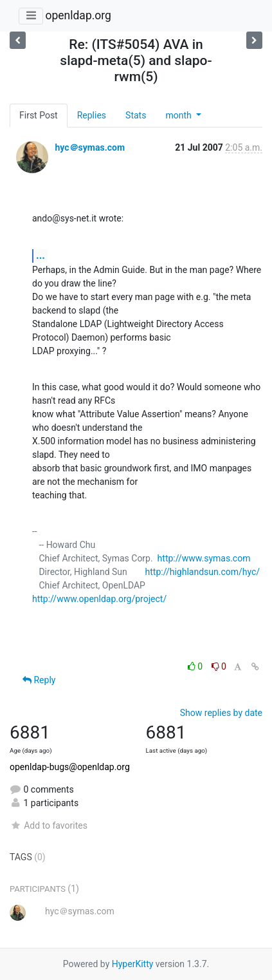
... (41, 255)
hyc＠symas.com (90, 147)
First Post (39, 115)
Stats (136, 115)
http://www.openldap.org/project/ (99, 599)
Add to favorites (49, 825)
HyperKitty (133, 964)
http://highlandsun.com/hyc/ (203, 572)
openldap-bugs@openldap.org (70, 767)
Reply (39, 680)
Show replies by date (221, 713)
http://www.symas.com (204, 558)
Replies (92, 115)
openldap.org (78, 15)
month (179, 115)
